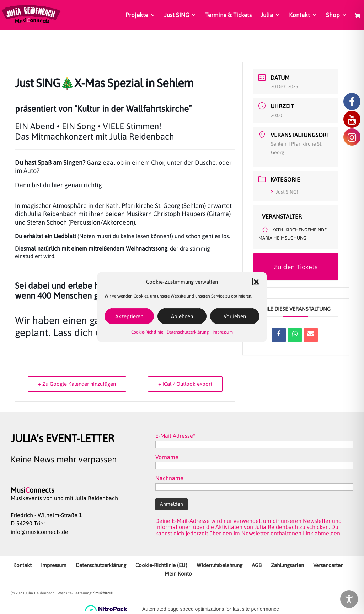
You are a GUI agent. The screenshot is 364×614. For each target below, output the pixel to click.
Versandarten (328, 565)
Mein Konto (178, 574)
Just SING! (284, 192)
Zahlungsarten (287, 565)
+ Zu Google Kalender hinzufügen (77, 384)
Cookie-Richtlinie (147, 332)
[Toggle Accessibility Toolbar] (349, 599)
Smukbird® (103, 593)
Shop (333, 15)
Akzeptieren (129, 316)
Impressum (223, 332)
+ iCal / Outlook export (185, 384)
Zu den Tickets (296, 267)
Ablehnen (182, 316)
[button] (256, 282)
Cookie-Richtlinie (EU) (161, 565)
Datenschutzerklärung (188, 332)
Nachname (169, 478)
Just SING (177, 15)
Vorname (167, 457)
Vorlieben (235, 316)
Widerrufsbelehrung (220, 565)
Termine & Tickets (228, 15)
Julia (267, 15)
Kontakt (299, 15)
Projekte (137, 15)
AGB (257, 565)
